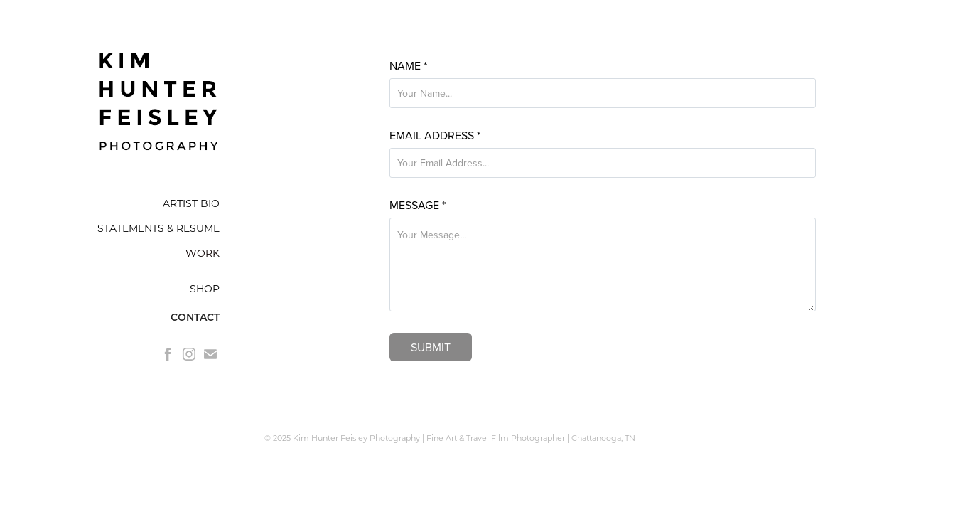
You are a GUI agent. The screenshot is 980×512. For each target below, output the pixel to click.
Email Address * (435, 135)
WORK (203, 253)
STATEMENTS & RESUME (158, 228)
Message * (418, 205)
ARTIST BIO (191, 203)
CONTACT (195, 317)
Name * (408, 65)
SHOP (205, 288)
